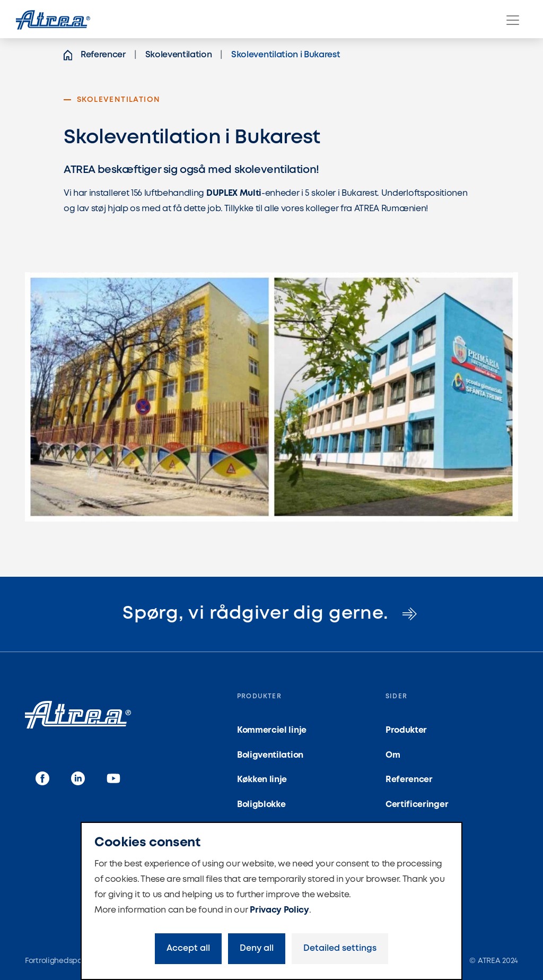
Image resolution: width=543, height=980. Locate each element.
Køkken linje (262, 780)
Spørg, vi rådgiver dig (271, 614)
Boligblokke (261, 805)
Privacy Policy (279, 910)
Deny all (257, 948)
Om (393, 755)
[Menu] (513, 20)
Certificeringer (417, 805)
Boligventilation (270, 755)
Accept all (188, 948)
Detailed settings (340, 948)
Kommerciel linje (272, 730)
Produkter (406, 730)
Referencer (409, 780)
